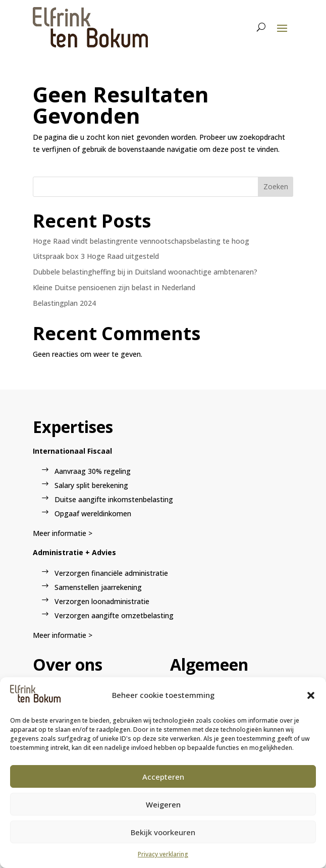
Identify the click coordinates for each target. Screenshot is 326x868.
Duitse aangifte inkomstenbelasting (114, 499)
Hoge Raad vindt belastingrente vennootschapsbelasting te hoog (141, 241)
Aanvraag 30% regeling (93, 471)
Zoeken (276, 186)
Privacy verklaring (163, 854)
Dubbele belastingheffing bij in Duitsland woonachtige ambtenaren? (145, 272)
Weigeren (163, 804)
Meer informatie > (63, 533)
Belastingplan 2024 (64, 303)
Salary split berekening (91, 485)
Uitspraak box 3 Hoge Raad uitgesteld (96, 256)
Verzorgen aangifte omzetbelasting (114, 615)
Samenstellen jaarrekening (98, 587)
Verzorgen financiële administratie (111, 573)
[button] (311, 695)
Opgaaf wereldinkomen (93, 513)
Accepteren (163, 777)
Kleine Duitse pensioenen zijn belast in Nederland (114, 287)
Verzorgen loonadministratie (102, 601)
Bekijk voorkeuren (163, 832)
